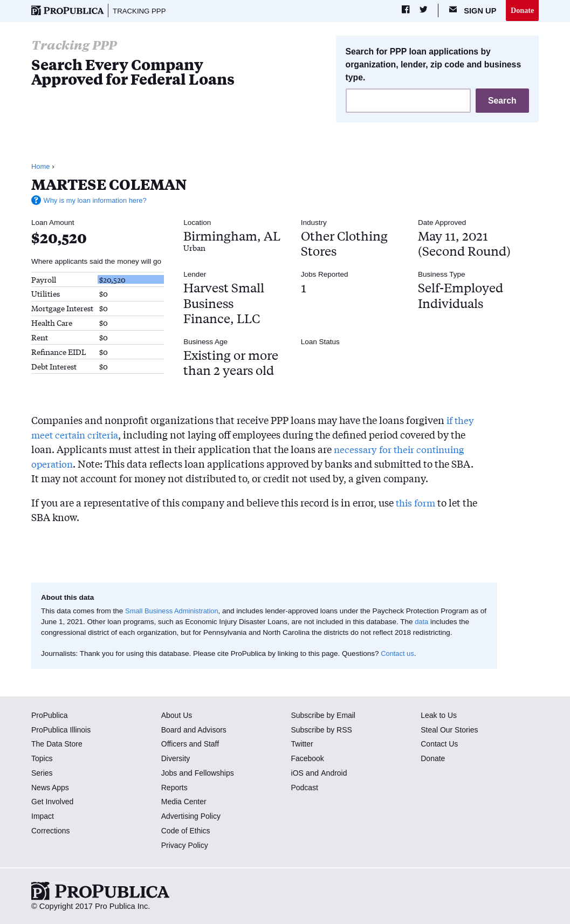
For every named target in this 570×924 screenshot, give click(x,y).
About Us (177, 716)
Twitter (303, 745)
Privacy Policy (186, 846)
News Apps (51, 788)
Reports (175, 788)
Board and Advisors (195, 730)
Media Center (185, 803)
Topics (42, 759)
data (430, 623)
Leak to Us (439, 716)
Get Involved (53, 803)
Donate (522, 10)
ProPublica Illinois (62, 730)
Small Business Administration (174, 611)
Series (42, 774)
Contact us (398, 654)
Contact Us (440, 745)
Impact (43, 817)
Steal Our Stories (451, 730)
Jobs (170, 774)
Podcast (305, 788)
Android (335, 774)
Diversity (176, 759)
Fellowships (216, 774)
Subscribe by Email (325, 716)
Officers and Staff (191, 745)
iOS (298, 774)
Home (41, 167)
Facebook (308, 759)
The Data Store (58, 745)
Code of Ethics (187, 831)
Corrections (51, 831)
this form (417, 503)
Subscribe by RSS (323, 730)
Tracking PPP (141, 11)
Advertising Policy (192, 817)
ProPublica (50, 716)
